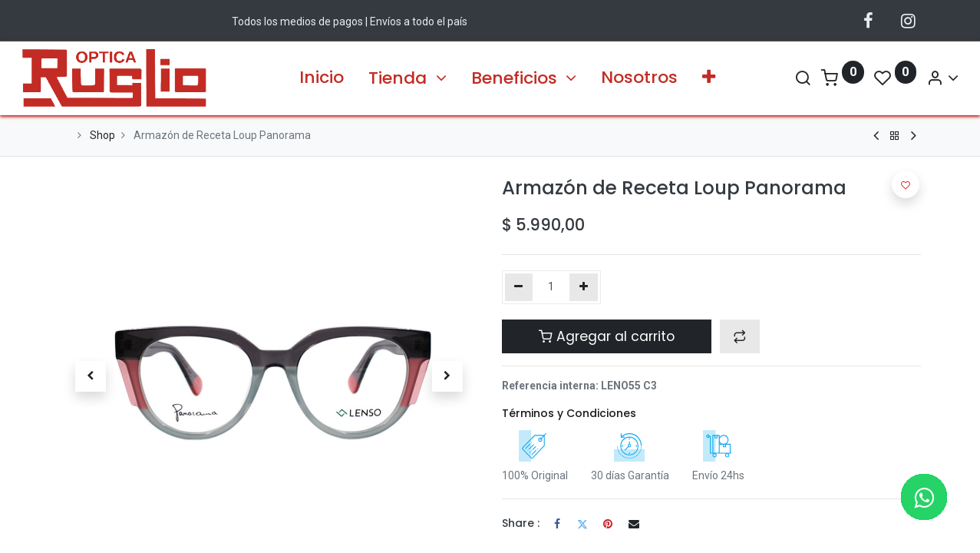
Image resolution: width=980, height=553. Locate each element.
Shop (102, 135)
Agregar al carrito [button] (607, 336)
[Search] (765, 78)
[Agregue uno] (584, 287)
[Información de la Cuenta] (905, 78)
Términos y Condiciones (569, 413)
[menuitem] (322, 78)
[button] (709, 78)
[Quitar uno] (519, 287)
